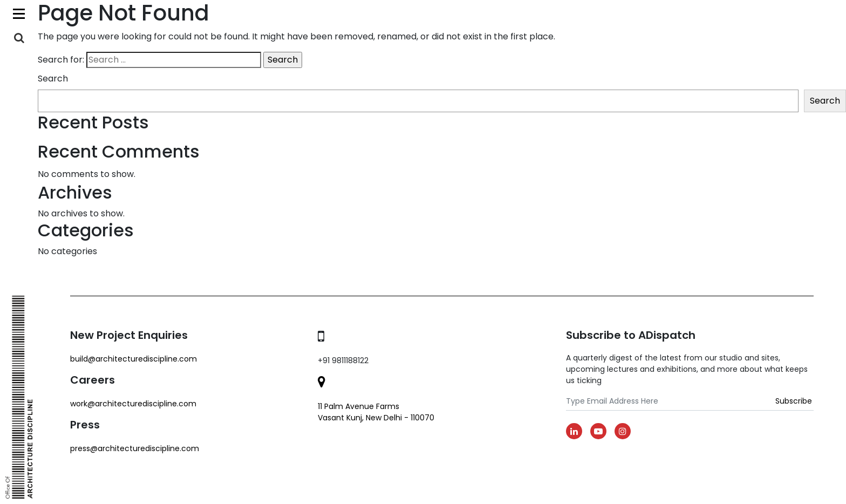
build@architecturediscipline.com (134, 359)
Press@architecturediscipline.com (135, 448)
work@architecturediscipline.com (133, 404)
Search (53, 79)
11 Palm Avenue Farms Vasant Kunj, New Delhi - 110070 (376, 412)
